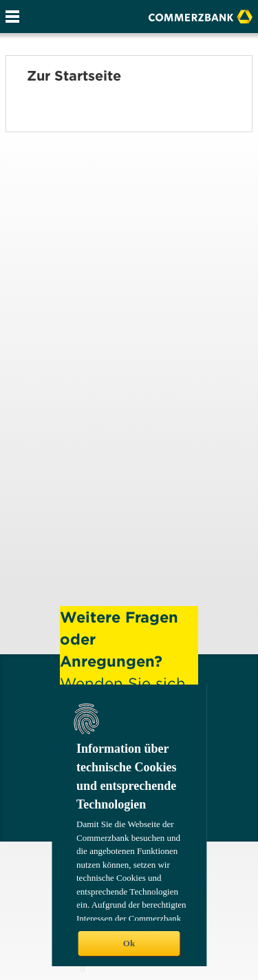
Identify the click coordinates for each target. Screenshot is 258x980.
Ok (129, 943)
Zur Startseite (74, 76)
